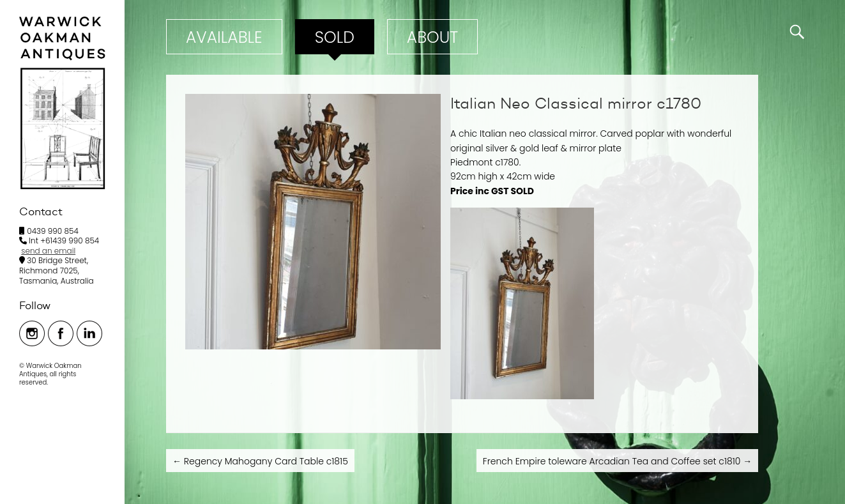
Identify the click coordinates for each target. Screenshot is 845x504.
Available (224, 37)
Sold (335, 37)
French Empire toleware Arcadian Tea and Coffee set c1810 (617, 461)
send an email (48, 251)
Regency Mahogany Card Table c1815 (260, 461)
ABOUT (432, 37)
